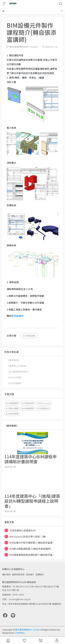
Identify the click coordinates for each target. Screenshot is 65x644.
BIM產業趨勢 (12, 403)
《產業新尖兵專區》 (17, 366)
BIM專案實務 (12, 414)
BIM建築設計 (43, 408)
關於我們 (6, 574)
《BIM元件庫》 (15, 377)
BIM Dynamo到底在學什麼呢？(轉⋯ (26, 536)
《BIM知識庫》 (15, 383)
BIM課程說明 (29, 336)
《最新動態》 (14, 360)
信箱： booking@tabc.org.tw (16, 599)
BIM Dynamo (44, 403)
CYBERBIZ (20, 633)
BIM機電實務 (28, 408)
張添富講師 (17, 316)
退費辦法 (40, 574)
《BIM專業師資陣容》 (18, 372)
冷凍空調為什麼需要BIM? (20, 530)
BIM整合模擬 (12, 408)
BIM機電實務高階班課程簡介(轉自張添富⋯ (30, 555)
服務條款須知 (18, 574)
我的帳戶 (30, 574)
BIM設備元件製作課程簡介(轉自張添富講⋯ (30, 543)
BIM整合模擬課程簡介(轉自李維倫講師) (28, 549)
